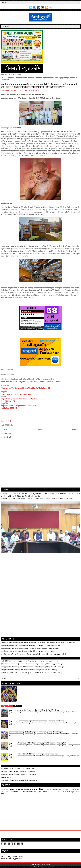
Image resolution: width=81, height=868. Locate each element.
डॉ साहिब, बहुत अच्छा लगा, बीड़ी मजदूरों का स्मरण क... (14, 775)
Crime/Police (15, 789)
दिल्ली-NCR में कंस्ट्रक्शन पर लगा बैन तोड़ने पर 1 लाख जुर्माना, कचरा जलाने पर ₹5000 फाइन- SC (25, 673)
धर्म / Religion (11, 792)
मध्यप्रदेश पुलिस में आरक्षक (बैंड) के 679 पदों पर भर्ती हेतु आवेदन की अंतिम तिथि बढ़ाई (22, 648)
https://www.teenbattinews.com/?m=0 (16, 394)
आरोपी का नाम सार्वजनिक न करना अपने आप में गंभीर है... (15, 780)
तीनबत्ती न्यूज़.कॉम (46, 864)
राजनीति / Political (64, 792)
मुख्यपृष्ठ (40, 430)
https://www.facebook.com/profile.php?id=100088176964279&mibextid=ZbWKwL (31, 382)
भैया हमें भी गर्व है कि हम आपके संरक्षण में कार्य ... (13, 769)
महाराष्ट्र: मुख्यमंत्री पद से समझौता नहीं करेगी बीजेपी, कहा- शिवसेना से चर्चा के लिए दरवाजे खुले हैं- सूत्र (26, 667)
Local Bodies (65, 790)
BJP (2, 790)
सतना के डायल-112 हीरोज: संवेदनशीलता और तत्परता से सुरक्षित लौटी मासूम (20, 651)
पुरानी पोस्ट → (76, 430)
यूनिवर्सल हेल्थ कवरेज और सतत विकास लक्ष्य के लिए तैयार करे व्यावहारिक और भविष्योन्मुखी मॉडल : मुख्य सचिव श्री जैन (30, 642)
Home (4, 78)
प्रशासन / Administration (25, 792)
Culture (24, 790)
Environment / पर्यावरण (51, 790)
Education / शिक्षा (35, 789)
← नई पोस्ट (5, 430)
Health (59, 790)
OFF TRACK (73, 790)
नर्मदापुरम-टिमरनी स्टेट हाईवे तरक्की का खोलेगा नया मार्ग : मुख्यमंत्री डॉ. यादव (20, 645)
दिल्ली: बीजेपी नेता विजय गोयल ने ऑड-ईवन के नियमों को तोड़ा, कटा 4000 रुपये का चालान (23, 661)
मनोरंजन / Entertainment (50, 792)
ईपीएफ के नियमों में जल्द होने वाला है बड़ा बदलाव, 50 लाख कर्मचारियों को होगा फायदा (22, 664)
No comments (33, 90)
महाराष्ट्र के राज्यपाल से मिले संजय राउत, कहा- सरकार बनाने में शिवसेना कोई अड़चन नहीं (22, 670)
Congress (6, 790)
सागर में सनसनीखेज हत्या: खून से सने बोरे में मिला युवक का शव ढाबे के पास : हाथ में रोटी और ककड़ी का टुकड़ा (36, 732)
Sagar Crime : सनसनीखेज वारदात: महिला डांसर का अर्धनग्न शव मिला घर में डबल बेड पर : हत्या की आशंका (36, 721)
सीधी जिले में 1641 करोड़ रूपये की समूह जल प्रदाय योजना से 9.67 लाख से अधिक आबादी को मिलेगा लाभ (27, 654)
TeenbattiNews (50, 867)
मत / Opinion (38, 792)
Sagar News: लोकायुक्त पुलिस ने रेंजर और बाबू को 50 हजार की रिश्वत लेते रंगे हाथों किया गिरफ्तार (34, 710)
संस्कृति (72, 792)
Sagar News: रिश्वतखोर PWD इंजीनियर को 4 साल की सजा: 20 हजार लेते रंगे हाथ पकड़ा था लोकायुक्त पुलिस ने (37, 743)
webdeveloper (33, 867)
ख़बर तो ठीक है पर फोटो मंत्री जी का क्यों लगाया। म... (14, 772)
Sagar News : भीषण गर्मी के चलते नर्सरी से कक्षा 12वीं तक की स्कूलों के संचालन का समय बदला (33, 754)
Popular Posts (7, 706)
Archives (18, 706)
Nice (2, 777)
